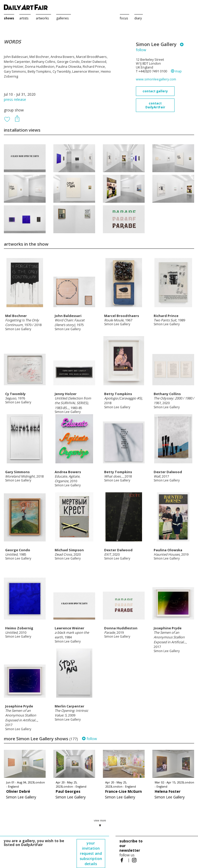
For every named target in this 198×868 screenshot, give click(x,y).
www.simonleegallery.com (156, 79)
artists (24, 18)
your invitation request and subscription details (91, 853)
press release (15, 99)
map (176, 71)
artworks (42, 18)
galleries (62, 18)
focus (124, 18)
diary (138, 18)
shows (9, 18)
